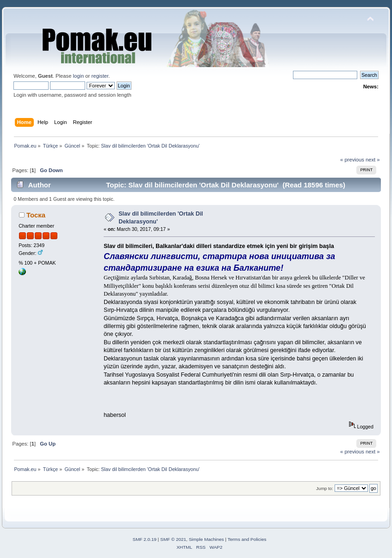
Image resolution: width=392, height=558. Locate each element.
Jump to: (325, 488)
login (78, 76)
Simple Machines (206, 539)
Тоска (36, 215)
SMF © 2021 (173, 539)
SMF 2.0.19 (145, 539)
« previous (352, 160)
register (100, 76)
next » (373, 160)
